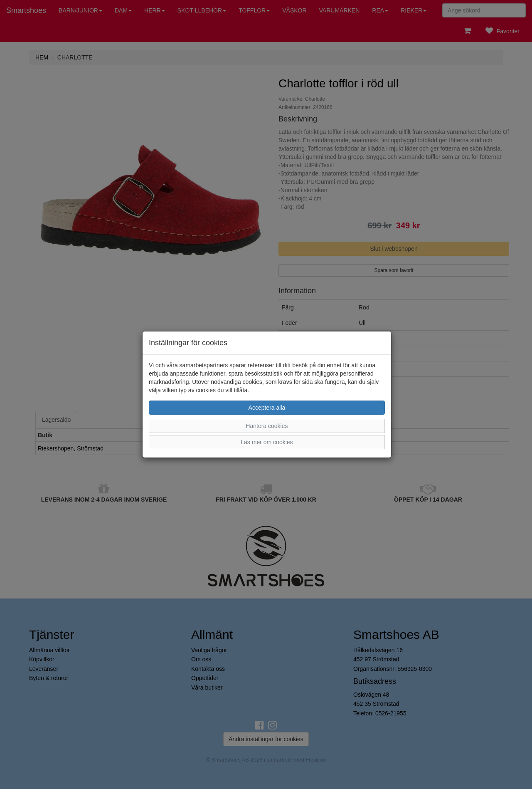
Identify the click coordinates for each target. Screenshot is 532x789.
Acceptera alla (267, 408)
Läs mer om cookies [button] (267, 442)
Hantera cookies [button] (267, 426)
